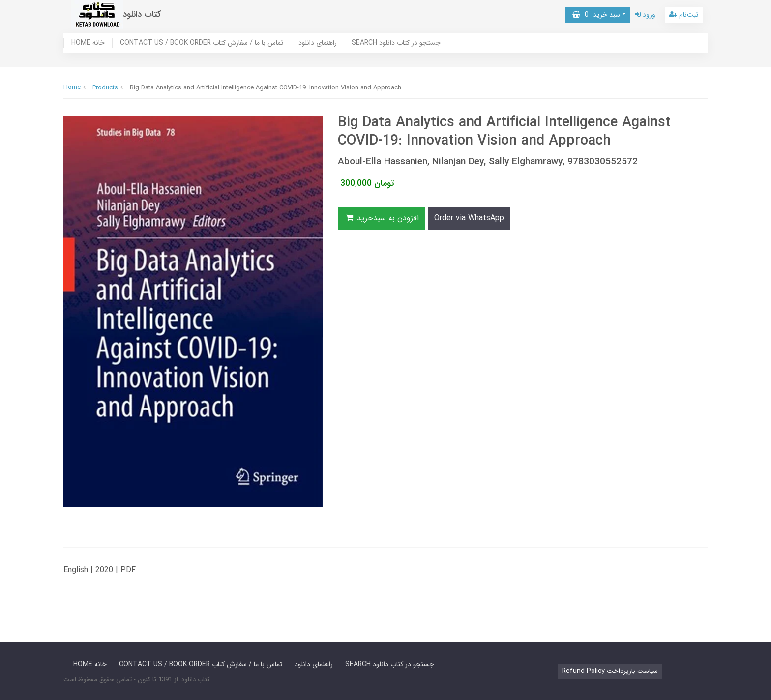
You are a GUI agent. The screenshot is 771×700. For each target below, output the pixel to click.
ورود (645, 15)
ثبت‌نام (684, 15)
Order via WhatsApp (469, 218)
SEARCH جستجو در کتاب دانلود (396, 43)
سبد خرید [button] (596, 15)
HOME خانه (88, 43)
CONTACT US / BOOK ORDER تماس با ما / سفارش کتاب (202, 43)
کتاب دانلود (142, 15)
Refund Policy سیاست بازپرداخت (610, 671)
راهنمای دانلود (318, 43)
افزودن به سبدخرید (382, 218)
